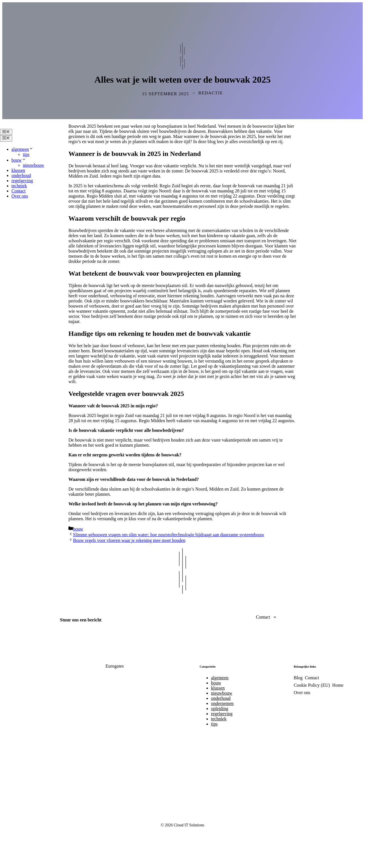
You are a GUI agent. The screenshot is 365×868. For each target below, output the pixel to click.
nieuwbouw (34, 165)
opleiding (220, 709)
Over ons (20, 196)
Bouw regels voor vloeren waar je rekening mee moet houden (129, 540)
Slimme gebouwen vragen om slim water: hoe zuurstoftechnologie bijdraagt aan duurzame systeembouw (169, 535)
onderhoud (21, 175)
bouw (19, 160)
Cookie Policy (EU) (312, 685)
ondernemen (222, 703)
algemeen (22, 149)
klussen (18, 170)
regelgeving (22, 181)
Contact (19, 191)
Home (338, 685)
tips (26, 154)
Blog (298, 678)
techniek (19, 186)
